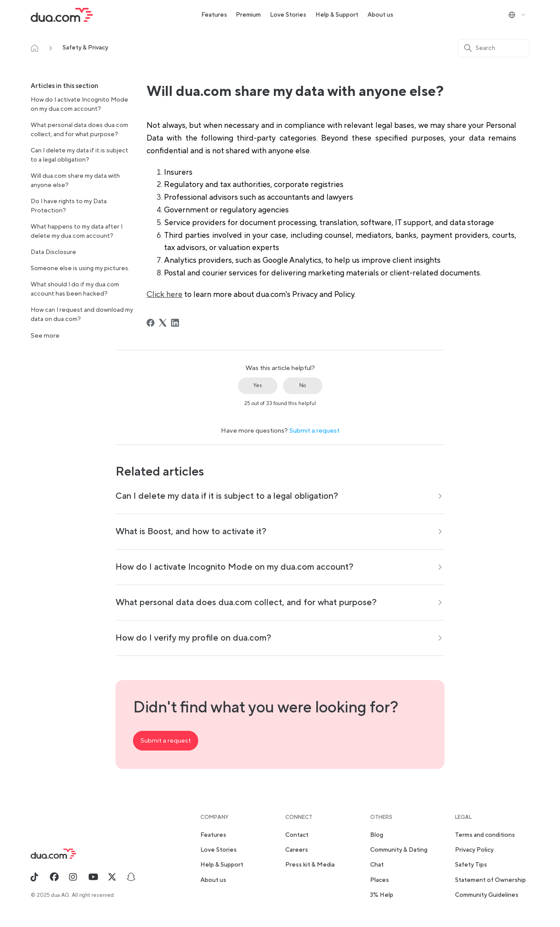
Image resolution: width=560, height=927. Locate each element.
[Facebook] (150, 323)
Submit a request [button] (166, 741)
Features (214, 15)
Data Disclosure (53, 252)
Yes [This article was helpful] (258, 386)
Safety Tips (471, 865)
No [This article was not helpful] (303, 386)
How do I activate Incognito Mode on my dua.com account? (79, 104)
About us (380, 15)
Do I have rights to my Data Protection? (69, 206)
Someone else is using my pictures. (80, 268)
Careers (297, 850)
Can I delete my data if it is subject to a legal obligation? (79, 155)
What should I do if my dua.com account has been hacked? (75, 289)
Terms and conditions (485, 835)
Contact (297, 835)
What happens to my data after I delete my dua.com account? (77, 231)
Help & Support (337, 15)
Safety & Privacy (85, 48)
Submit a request (314, 431)
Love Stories (288, 15)
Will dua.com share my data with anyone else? (75, 181)
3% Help (382, 895)
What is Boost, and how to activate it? (191, 532)
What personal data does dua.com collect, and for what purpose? (79, 130)
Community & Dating (399, 850)
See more (45, 336)
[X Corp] (163, 323)
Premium (248, 15)
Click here (164, 294)
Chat (377, 865)
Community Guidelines (487, 895)
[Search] (493, 48)
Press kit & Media (310, 865)
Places (380, 880)
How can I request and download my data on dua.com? (82, 315)
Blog (377, 835)
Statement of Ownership (490, 880)
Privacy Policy (474, 850)
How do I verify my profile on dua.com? (193, 638)
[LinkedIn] (175, 323)
